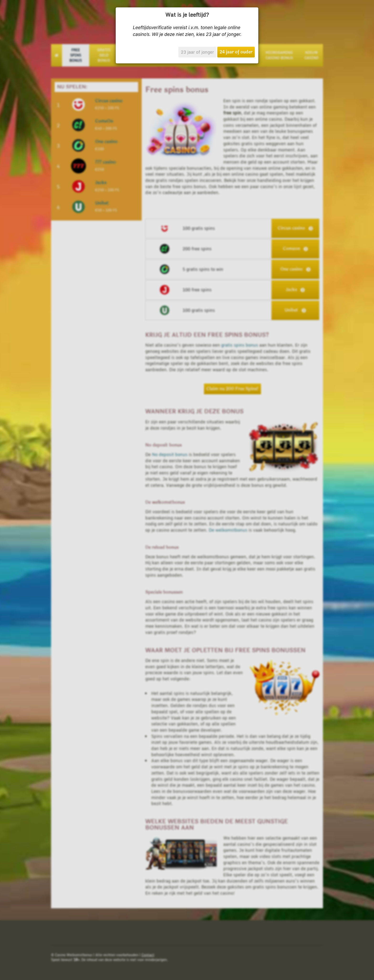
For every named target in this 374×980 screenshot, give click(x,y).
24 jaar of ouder (236, 52)
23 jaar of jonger (197, 52)
